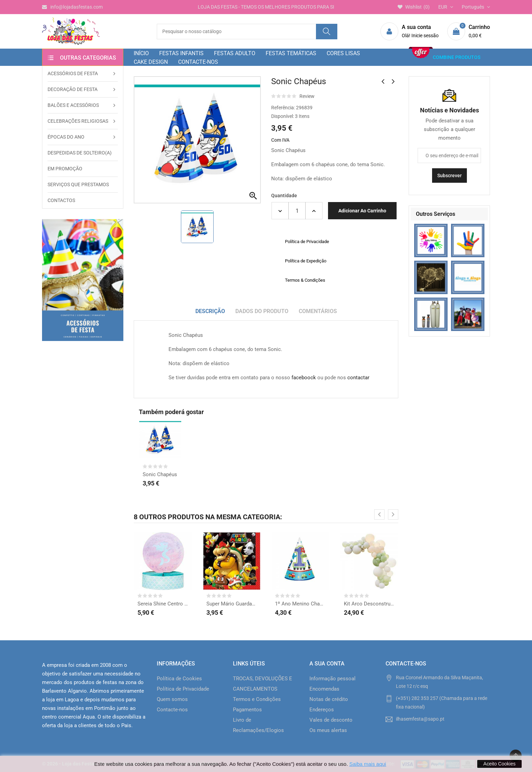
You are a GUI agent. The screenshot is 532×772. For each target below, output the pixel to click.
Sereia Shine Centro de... (163, 604)
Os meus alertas (328, 730)
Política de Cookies (179, 679)
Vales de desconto (331, 720)
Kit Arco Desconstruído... (369, 604)
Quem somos (172, 699)
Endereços (322, 710)
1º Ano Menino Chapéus (300, 604)
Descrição (210, 311)
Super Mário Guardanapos (232, 604)
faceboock (304, 378)
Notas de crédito (329, 699)
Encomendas (324, 689)
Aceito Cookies (499, 764)
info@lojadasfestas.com (72, 7)
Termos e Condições (257, 699)
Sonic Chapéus (160, 474)
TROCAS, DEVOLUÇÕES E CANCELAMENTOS (263, 684)
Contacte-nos (172, 710)
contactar (358, 378)
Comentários (318, 311)
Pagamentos (247, 710)
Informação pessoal (332, 679)
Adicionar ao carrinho (362, 211)
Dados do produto (262, 311)
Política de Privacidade (183, 689)
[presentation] (379, 514)
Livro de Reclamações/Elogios (258, 725)
